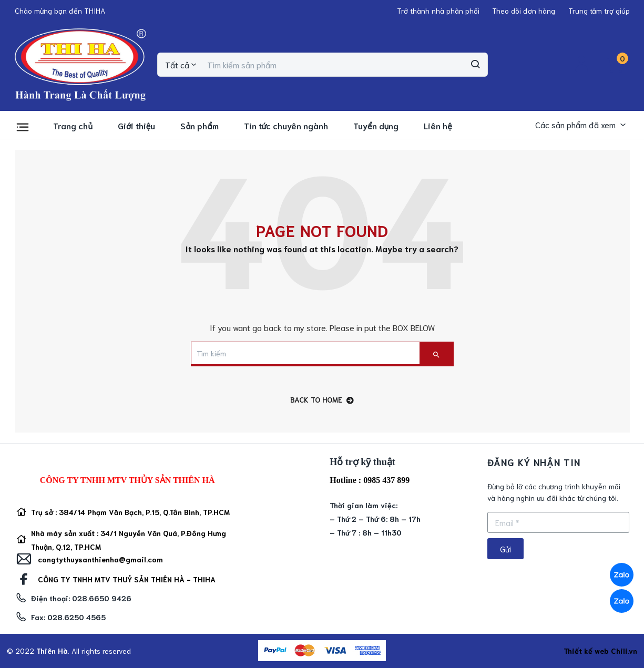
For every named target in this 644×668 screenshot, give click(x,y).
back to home (322, 400)
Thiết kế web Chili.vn (600, 651)
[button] (60, 11)
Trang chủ (73, 125)
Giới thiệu (136, 125)
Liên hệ (438, 125)
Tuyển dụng (376, 125)
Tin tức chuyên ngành (286, 125)
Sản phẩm (199, 125)
